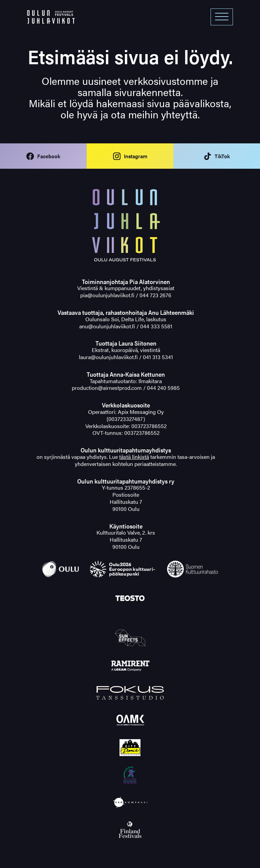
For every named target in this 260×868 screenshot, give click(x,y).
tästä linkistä (134, 457)
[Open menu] (222, 17)
